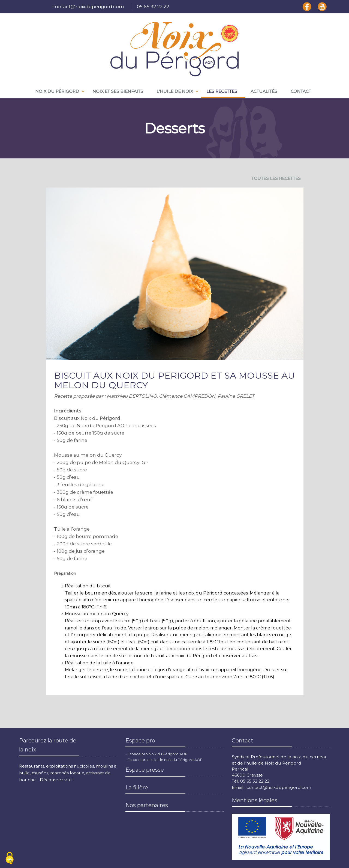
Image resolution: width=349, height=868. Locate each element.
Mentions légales (255, 800)
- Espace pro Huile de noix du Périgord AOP (164, 760)
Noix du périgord (57, 91)
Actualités (264, 91)
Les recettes (222, 91)
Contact (301, 91)
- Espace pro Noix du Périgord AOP (157, 754)
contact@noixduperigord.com (88, 7)
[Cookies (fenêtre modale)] (10, 859)
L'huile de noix (175, 91)
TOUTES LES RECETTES (276, 178)
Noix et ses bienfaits (118, 91)
